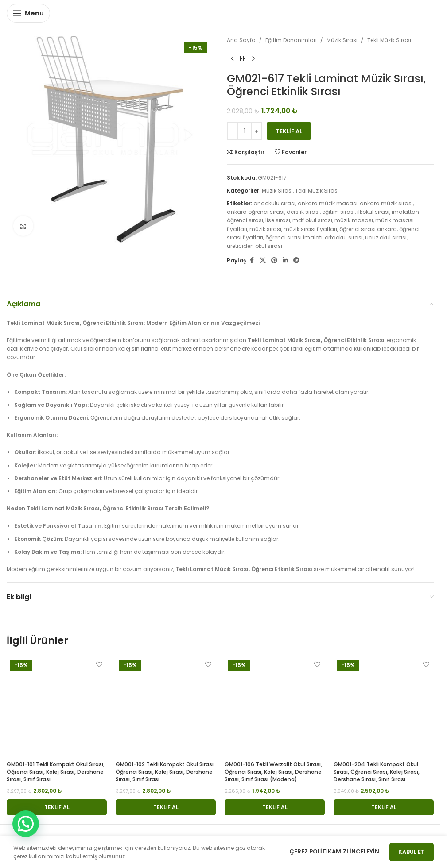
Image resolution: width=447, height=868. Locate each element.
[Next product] (253, 58)
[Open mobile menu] (28, 13)
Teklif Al (289, 131)
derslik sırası (303, 212)
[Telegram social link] (296, 260)
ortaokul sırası (344, 237)
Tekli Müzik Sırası (389, 40)
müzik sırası (265, 229)
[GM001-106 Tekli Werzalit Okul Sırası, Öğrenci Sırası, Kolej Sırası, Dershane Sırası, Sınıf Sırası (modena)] (275, 707)
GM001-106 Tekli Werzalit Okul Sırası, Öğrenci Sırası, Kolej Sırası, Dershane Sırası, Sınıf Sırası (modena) (273, 772)
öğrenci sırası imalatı (294, 237)
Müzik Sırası (342, 40)
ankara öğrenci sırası (256, 212)
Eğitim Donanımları (291, 40)
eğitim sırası (338, 212)
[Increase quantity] (257, 131)
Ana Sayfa (241, 40)
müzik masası (354, 220)
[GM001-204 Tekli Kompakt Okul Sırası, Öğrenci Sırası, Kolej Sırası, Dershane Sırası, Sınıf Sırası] (384, 707)
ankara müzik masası (328, 203)
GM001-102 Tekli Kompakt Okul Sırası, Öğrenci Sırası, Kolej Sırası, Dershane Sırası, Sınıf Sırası (165, 772)
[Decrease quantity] (232, 131)
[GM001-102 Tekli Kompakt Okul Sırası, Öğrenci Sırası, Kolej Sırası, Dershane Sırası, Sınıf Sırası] (166, 707)
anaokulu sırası (274, 203)
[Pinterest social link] (274, 260)
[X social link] (263, 260)
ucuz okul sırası (386, 237)
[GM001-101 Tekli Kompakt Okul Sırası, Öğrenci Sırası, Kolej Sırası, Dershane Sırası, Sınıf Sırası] (57, 707)
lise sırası (278, 220)
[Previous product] (232, 58)
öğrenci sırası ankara (368, 229)
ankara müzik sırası (386, 203)
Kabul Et (412, 852)
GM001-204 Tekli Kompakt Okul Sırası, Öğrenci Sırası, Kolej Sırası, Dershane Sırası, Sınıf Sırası (377, 772)
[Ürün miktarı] (245, 131)
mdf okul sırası (312, 220)
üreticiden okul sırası (255, 246)
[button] (57, 807)
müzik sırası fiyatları (310, 229)
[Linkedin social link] (285, 260)
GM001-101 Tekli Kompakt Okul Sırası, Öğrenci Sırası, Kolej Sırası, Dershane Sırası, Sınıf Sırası (56, 772)
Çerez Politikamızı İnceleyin (335, 851)
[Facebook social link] (252, 260)
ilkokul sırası (373, 212)
